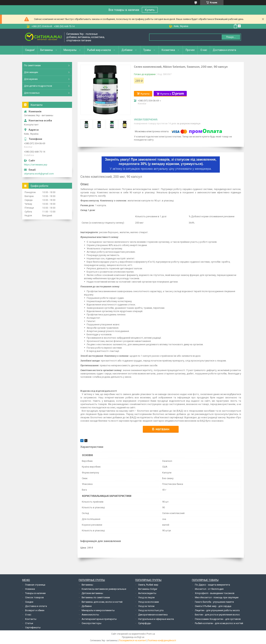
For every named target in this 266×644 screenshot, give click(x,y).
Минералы (70, 50)
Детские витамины (92, 593)
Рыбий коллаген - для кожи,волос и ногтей (219, 623)
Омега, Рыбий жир (148, 585)
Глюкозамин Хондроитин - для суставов (218, 619)
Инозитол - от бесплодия (209, 589)
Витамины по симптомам (96, 597)
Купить (150, 10)
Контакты (31, 619)
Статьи (29, 623)
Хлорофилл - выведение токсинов (215, 593)
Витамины (47, 50)
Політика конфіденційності (162, 640)
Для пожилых (32, 93)
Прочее (190, 50)
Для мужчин (31, 79)
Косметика (168, 50)
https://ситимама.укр (36, 165)
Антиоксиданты (147, 593)
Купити (145, 94)
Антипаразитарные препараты (99, 619)
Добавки (127, 50)
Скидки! (30, 50)
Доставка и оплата (224, 50)
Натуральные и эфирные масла (156, 619)
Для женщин (31, 72)
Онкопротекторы (92, 623)
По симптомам (32, 65)
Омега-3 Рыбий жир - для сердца (213, 606)
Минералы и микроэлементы (98, 610)
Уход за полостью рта (151, 610)
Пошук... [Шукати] (231, 37)
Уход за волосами (149, 602)
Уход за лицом (146, 597)
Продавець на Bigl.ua (133, 637)
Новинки (30, 589)
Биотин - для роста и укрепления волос (217, 615)
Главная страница (35, 585)
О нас (204, 50)
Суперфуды (145, 623)
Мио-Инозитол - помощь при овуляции (217, 597)
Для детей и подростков (38, 86)
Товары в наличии (35, 593)
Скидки (29, 602)
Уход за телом (146, 606)
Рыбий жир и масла (99, 50)
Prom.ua (151, 634)
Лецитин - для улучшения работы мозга (217, 610)
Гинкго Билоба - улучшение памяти (214, 602)
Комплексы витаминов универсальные (104, 589)
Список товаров (34, 597)
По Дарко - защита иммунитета (212, 585)
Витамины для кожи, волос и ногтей (102, 602)
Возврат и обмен (35, 610)
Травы (147, 50)
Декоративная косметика (153, 615)
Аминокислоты (90, 615)
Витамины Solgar (148, 589)
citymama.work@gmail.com (39, 174)
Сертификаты (33, 627)
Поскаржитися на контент (133, 640)
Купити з (172, 94)
